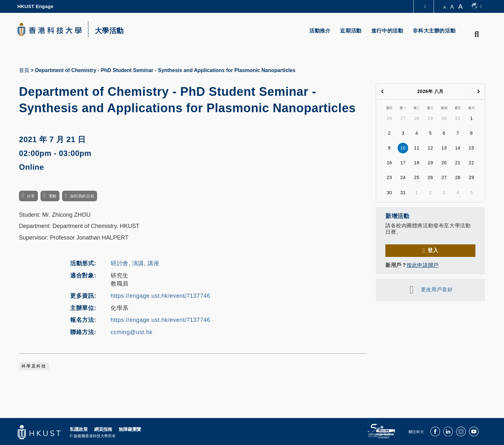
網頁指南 (103, 429)
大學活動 (109, 31)
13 (444, 148)
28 (417, 118)
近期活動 (351, 31)
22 (471, 163)
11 (417, 148)
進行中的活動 (387, 31)
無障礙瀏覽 (130, 429)
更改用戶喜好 (437, 290)
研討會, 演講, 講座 (135, 263)
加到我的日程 (82, 196)
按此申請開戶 (423, 265)
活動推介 (320, 31)
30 (444, 118)
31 (458, 118)
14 (458, 148)
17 (403, 163)
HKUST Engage (35, 6)
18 (417, 163)
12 (431, 148)
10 (403, 148)
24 (403, 177)
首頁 (24, 70)
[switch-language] (477, 6)
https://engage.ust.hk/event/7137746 (160, 296)
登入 (433, 250)
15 (471, 148)
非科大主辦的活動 (434, 31)
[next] (478, 92)
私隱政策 (79, 429)
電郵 (53, 196)
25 (417, 177)
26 (389, 118)
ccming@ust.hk (131, 332)
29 (431, 118)
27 (403, 118)
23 (389, 177)
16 (389, 163)
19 (431, 163)
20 (444, 163)
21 (458, 163)
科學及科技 (34, 366)
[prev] (382, 92)
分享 (31, 196)
